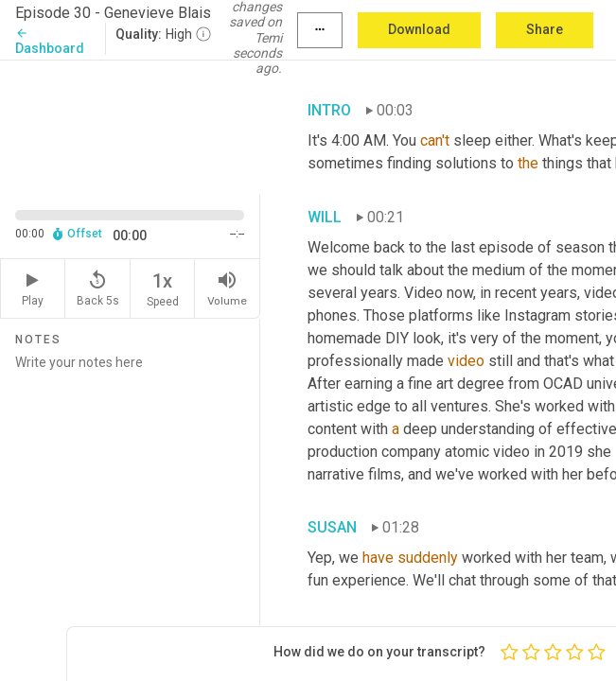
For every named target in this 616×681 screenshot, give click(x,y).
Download (419, 29)
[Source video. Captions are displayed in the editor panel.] (130, 126)
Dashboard (50, 41)
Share (545, 29)
